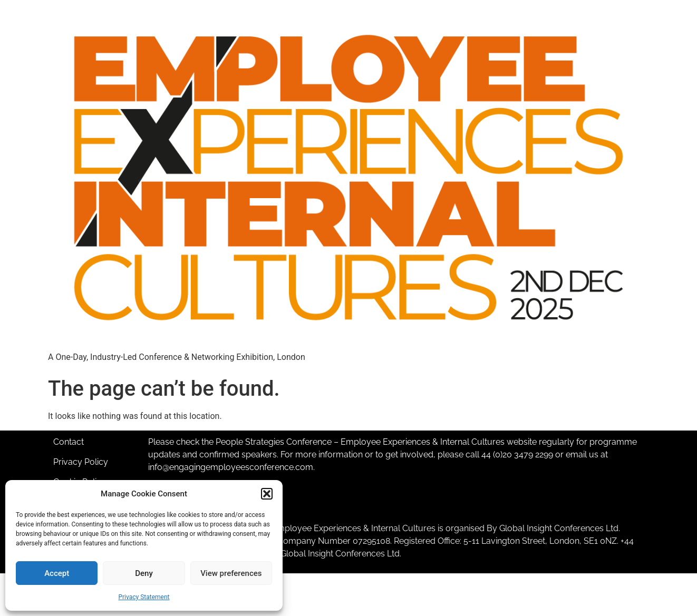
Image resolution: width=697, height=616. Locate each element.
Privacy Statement (144, 597)
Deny (144, 573)
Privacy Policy (81, 462)
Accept (57, 573)
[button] (267, 494)
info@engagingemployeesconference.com (231, 467)
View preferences (231, 573)
